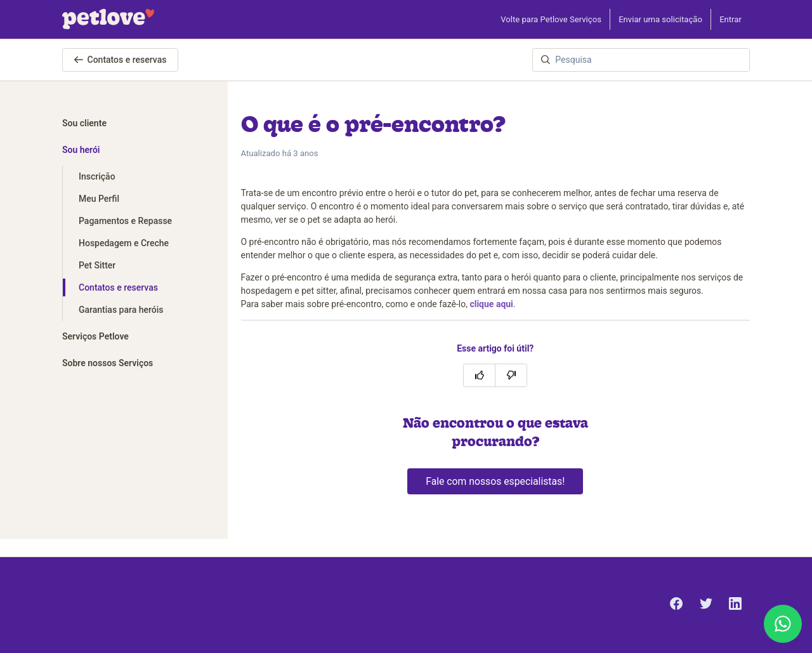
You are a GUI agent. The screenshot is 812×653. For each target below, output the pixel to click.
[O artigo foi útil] (479, 375)
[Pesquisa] (641, 60)
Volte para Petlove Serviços (551, 19)
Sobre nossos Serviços (108, 363)
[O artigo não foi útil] (511, 375)
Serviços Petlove (95, 336)
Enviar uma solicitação (660, 19)
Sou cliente (84, 123)
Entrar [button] (730, 19)
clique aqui (491, 304)
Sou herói (81, 150)
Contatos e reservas (121, 60)
